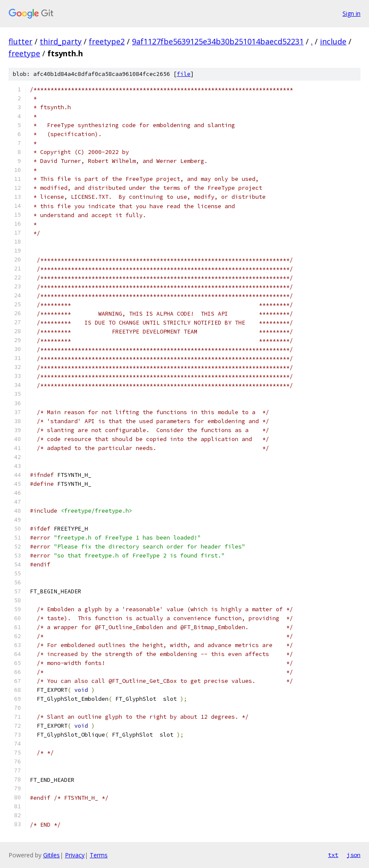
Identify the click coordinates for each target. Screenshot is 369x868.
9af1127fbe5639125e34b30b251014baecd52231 (218, 41)
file (184, 74)
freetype (24, 53)
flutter (20, 41)
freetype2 (107, 41)
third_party (61, 41)
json (354, 855)
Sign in (351, 13)
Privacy (75, 855)
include (333, 41)
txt (333, 855)
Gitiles (51, 855)
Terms (99, 855)
